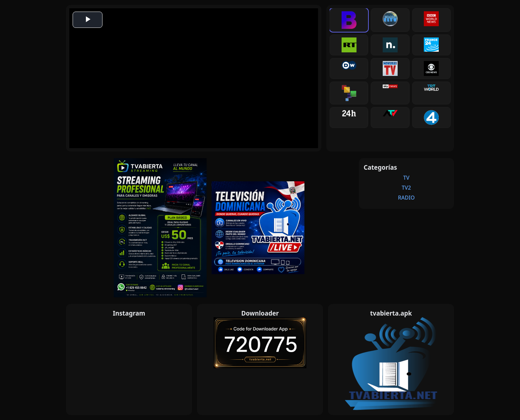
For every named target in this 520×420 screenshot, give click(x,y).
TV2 (406, 188)
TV (406, 178)
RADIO (406, 198)
